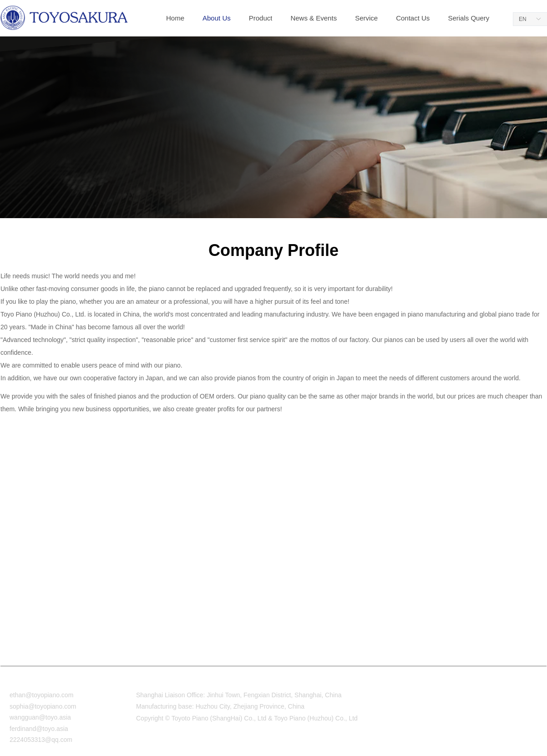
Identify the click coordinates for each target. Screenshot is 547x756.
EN (523, 19)
